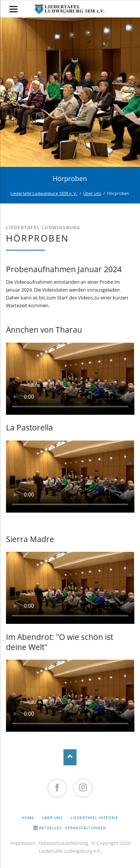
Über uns (92, 193)
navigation (13, 9)
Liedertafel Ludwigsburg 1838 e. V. (44, 193)
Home (28, 818)
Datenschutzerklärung (63, 843)
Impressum (23, 843)
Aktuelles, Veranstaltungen (73, 828)
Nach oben (70, 757)
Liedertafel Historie (95, 818)
